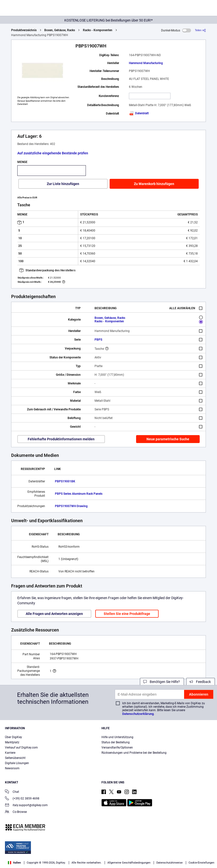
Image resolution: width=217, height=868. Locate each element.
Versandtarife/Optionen (117, 748)
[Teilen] (200, 30)
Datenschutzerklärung (138, 714)
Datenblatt (139, 113)
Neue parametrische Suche (168, 439)
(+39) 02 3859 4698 (22, 799)
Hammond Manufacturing (146, 63)
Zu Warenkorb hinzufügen (154, 184)
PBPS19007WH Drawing (71, 506)
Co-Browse (16, 812)
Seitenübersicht (15, 758)
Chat (12, 792)
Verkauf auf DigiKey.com (21, 748)
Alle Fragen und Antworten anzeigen (54, 614)
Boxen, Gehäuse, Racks (60, 30)
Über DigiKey (13, 737)
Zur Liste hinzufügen (63, 184)
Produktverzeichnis (24, 30)
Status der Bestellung (116, 742)
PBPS (98, 340)
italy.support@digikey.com (26, 806)
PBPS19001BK (65, 481)
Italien (14, 863)
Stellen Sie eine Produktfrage (127, 614)
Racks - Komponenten (98, 30)
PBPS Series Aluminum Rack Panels (79, 494)
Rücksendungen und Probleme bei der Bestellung (134, 753)
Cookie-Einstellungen (201, 863)
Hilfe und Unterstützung (117, 737)
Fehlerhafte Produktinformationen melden (61, 439)
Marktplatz (12, 742)
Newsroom (12, 768)
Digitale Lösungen (17, 763)
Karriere (10, 753)
